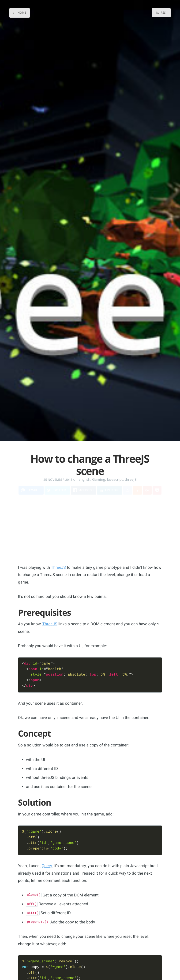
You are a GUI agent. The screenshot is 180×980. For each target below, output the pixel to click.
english (84, 480)
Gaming (99, 480)
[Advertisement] (98, 532)
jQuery (46, 868)
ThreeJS (58, 568)
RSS (163, 13)
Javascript (115, 480)
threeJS (131, 480)
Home (21, 13)
